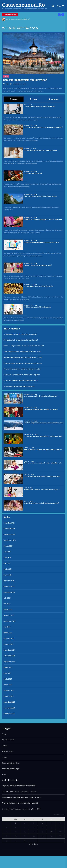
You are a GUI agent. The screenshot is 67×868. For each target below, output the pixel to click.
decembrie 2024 (9, 523)
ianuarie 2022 (9, 644)
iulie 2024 (7, 552)
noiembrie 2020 (9, 708)
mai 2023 (7, 604)
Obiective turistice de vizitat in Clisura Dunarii (40, 196)
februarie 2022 (9, 639)
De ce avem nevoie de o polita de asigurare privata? (22, 369)
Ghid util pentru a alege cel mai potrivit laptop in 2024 (23, 357)
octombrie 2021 (9, 656)
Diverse (5, 746)
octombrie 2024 (9, 534)
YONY (7, 84)
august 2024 (8, 546)
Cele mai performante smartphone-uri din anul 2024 (22, 352)
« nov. (31, 844)
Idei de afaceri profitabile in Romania (37, 307)
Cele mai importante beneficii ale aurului (39, 286)
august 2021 (8, 667)
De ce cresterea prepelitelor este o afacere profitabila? (43, 127)
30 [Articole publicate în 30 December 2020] (25, 841)
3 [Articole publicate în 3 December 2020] (33, 823)
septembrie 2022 (10, 621)
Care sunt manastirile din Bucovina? (25, 80)
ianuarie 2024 (9, 586)
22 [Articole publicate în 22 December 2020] (16, 836)
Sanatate (5, 757)
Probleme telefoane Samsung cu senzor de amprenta (43, 219)
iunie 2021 (7, 673)
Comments (53, 99)
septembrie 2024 (10, 540)
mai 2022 (7, 627)
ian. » (36, 844)
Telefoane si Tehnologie (11, 769)
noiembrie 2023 (9, 592)
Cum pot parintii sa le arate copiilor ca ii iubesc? (21, 340)
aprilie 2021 (8, 679)
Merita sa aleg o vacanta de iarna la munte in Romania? (24, 346)
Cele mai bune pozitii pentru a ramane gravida (40, 150)
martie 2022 (8, 633)
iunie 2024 (7, 558)
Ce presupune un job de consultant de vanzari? (20, 334)
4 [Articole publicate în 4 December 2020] (43, 823)
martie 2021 (8, 685)
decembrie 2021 (9, 650)
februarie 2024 (9, 581)
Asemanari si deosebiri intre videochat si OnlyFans (22, 375)
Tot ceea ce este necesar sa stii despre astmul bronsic (23, 363)
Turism (6, 76)
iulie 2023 (7, 598)
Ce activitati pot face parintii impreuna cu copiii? (21, 380)
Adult (4, 734)
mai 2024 (7, 563)
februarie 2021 (9, 691)
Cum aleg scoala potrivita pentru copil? (38, 265)
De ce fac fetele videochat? (33, 173)
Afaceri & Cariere (8, 740)
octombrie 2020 (9, 714)
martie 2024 (8, 575)
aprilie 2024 (8, 569)
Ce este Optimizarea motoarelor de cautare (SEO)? (42, 242)
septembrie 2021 (10, 662)
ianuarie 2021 (9, 696)
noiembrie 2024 (9, 529)
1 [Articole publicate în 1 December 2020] (16, 823)
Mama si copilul (8, 752)
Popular (14, 99)
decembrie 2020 (9, 702)
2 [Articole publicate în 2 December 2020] (24, 823)
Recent (33, 99)
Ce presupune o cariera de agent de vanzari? (40, 106)
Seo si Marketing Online (10, 763)
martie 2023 (8, 610)
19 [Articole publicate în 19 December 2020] (51, 832)
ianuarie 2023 (9, 615)
